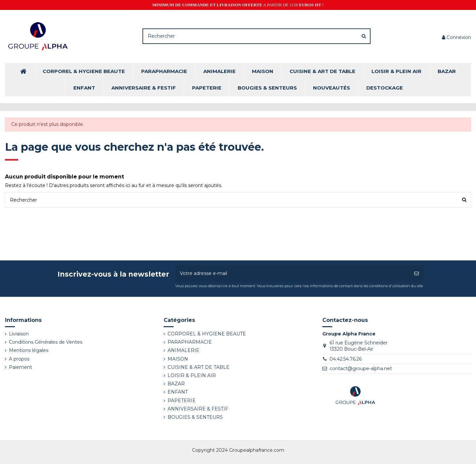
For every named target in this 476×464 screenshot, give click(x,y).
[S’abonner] (416, 273)
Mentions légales (29, 350)
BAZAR (176, 384)
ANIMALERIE (183, 350)
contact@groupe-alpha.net (361, 368)
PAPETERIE (182, 401)
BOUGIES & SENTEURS (195, 417)
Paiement (20, 367)
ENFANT (178, 392)
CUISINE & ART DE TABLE (198, 367)
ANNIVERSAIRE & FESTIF (198, 409)
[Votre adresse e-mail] (292, 273)
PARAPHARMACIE (190, 342)
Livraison (19, 334)
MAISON (178, 359)
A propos (19, 359)
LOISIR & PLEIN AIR (192, 375)
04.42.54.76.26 (346, 359)
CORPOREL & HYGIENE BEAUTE (207, 334)
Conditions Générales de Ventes (46, 342)
